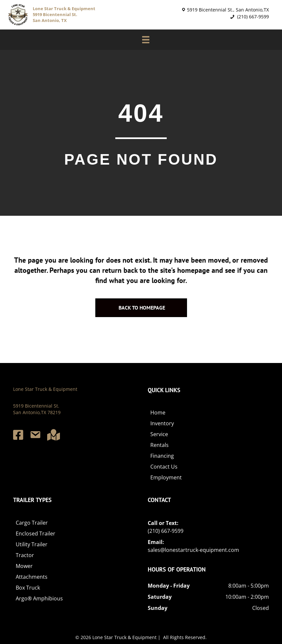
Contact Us (164, 467)
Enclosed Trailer (36, 533)
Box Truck (28, 588)
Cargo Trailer (32, 523)
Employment (166, 478)
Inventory (162, 424)
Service (159, 434)
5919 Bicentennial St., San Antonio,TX (228, 10)
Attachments (32, 577)
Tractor (25, 555)
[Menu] (142, 40)
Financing (162, 456)
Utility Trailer (32, 544)
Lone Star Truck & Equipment (45, 389)
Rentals (160, 445)
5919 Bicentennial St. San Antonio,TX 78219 (37, 409)
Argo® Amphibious (39, 598)
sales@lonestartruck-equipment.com (193, 550)
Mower (24, 566)
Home (158, 413)
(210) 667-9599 (252, 17)
